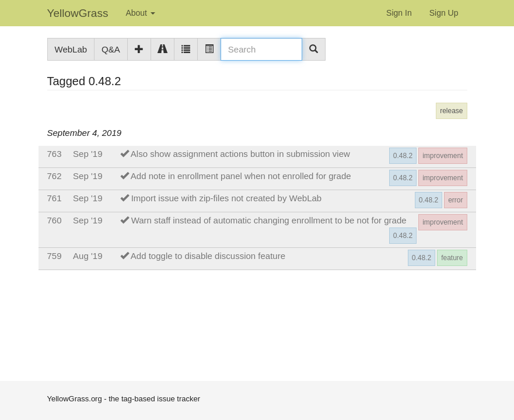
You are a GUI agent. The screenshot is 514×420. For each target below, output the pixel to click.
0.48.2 (403, 156)
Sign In (399, 13)
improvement (443, 156)
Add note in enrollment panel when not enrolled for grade (241, 176)
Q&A (111, 49)
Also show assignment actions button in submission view (240, 154)
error (455, 200)
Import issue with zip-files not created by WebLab (227, 198)
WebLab (71, 49)
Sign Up (444, 13)
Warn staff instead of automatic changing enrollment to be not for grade (269, 220)
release (451, 111)
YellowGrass (78, 13)
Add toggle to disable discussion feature (208, 256)
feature (452, 258)
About (140, 13)
